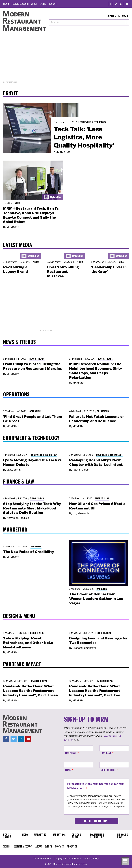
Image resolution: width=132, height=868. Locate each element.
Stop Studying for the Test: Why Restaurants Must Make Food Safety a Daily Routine (32, 508)
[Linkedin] (121, 4)
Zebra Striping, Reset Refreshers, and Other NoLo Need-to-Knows (28, 643)
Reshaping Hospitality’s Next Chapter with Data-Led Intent (96, 462)
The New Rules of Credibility (29, 552)
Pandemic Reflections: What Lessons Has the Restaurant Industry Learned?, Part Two (95, 691)
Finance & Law (37, 498)
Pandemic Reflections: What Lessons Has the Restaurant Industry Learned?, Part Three (30, 691)
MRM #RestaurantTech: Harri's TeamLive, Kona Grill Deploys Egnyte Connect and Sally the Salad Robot (31, 215)
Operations (35, 411)
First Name (71, 753)
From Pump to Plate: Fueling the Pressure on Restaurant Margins (32, 366)
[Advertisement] (66, 59)
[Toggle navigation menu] (125, 861)
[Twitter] (116, 4)
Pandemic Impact (40, 681)
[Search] (126, 22)
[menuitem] (6, 4)
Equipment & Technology (93, 122)
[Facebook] (110, 4)
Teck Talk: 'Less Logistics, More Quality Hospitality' (84, 137)
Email (68, 770)
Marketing (36, 546)
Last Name (106, 753)
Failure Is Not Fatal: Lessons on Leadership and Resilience (97, 419)
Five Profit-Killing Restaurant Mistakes (63, 272)
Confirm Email (108, 770)
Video (18, 203)
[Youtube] (127, 4)
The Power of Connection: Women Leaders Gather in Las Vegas (96, 599)
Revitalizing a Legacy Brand (15, 269)
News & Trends (37, 359)
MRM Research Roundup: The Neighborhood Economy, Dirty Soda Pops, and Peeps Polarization (96, 371)
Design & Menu (37, 633)
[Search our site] (86, 22)
